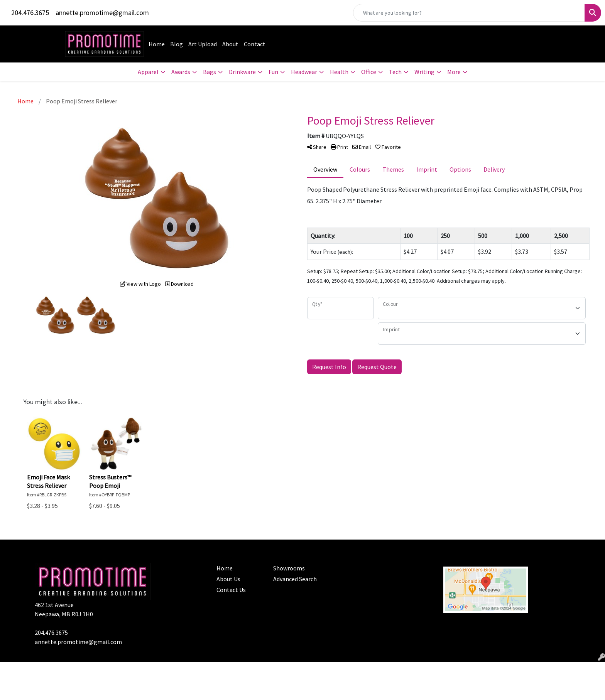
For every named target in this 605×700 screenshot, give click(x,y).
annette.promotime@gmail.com (102, 13)
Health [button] (339, 72)
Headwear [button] (304, 72)
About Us (228, 579)
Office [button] (369, 72)
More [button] (454, 72)
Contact (255, 44)
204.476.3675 (30, 13)
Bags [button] (210, 72)
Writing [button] (424, 72)
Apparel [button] (148, 72)
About (230, 44)
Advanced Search (295, 579)
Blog (177, 44)
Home (157, 44)
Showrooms (289, 568)
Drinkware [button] (242, 72)
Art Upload (203, 44)
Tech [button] (395, 72)
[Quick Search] (469, 13)
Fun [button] (273, 72)
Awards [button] (181, 72)
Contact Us (231, 590)
